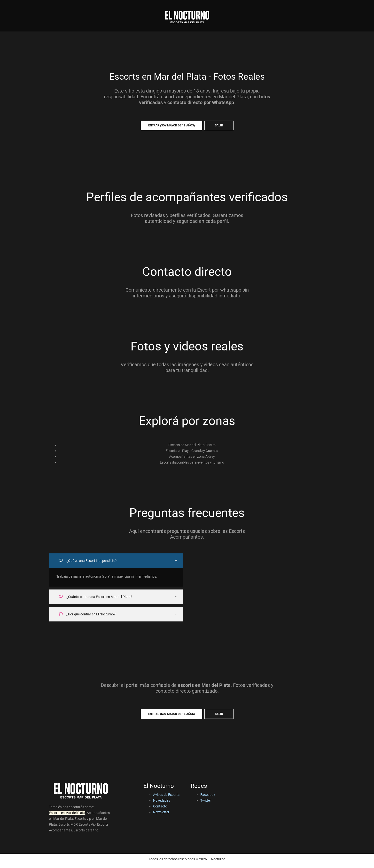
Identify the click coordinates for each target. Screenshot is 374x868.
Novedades (162, 800)
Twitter (206, 800)
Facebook (208, 795)
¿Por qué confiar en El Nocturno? (87, 614)
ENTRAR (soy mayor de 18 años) (171, 125)
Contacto (160, 806)
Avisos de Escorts (166, 795)
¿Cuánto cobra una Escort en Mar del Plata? (96, 597)
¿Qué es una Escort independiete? (88, 561)
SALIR (219, 125)
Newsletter (161, 812)
